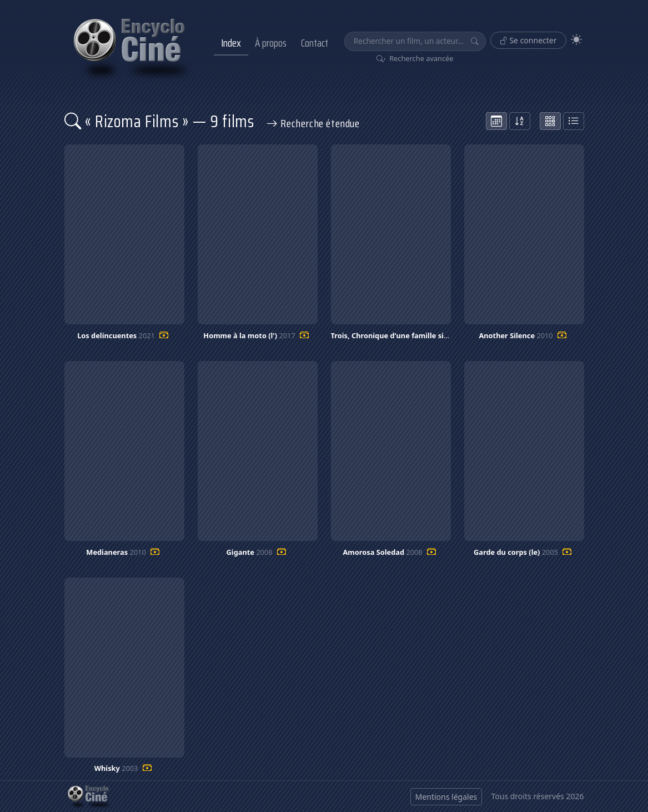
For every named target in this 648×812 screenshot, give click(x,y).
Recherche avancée (415, 58)
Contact (315, 43)
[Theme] (576, 40)
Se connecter (528, 40)
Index (231, 43)
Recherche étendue (313, 123)
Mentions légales (446, 797)
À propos (271, 43)
